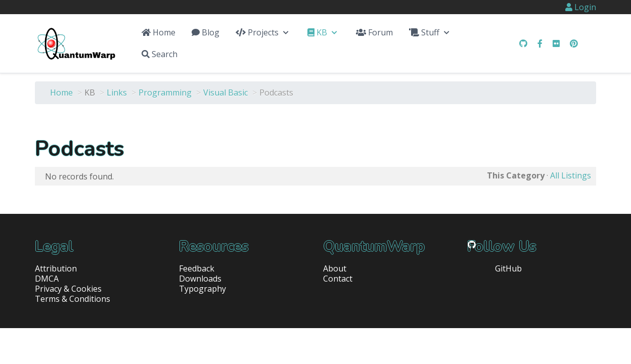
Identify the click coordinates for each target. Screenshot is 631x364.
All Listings (571, 175)
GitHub (508, 268)
